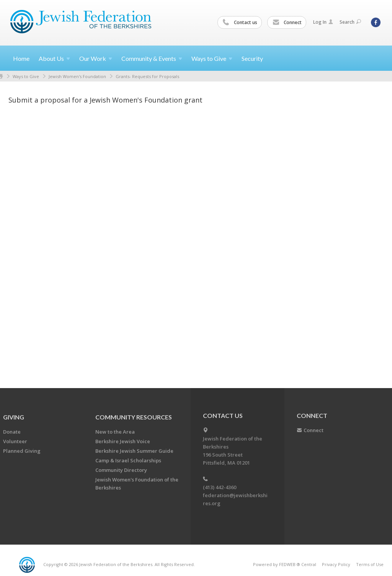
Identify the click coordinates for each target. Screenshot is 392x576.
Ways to (212, 58)
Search (350, 22)
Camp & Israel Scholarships (128, 460)
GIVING (14, 417)
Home (21, 58)
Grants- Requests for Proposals (147, 76)
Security (252, 58)
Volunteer (15, 441)
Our (96, 58)
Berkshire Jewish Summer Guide (134, 451)
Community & (152, 58)
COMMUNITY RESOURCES (134, 417)
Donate (12, 432)
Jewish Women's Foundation (77, 76)
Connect (287, 23)
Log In (323, 22)
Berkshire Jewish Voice (123, 441)
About (54, 58)
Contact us (240, 23)
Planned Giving (22, 451)
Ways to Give (26, 76)
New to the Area (115, 432)
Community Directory (121, 470)
